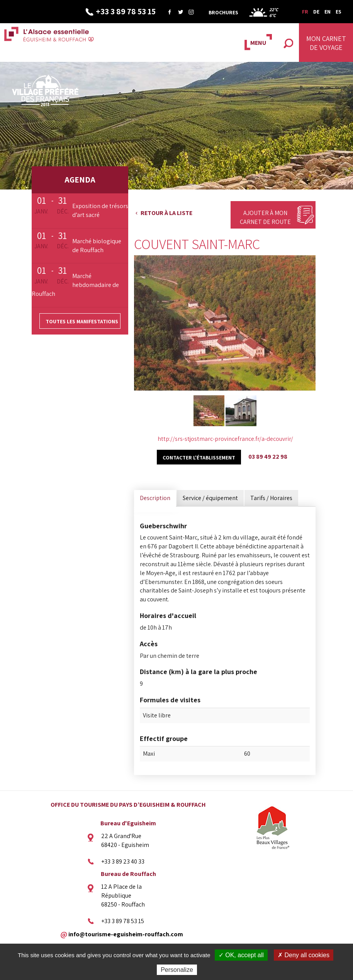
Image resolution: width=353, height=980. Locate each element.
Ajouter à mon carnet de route (265, 217)
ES (339, 12)
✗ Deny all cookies (304, 955)
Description (155, 498)
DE (316, 12)
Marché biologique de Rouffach (97, 246)
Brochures (223, 12)
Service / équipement (210, 498)
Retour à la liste (166, 213)
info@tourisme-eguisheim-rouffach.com (126, 934)
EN (328, 12)
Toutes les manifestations (82, 321)
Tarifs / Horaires (271, 498)
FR (305, 12)
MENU (258, 43)
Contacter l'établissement (199, 458)
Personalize (177, 970)
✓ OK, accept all (241, 955)
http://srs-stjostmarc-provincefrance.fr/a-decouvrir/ (225, 439)
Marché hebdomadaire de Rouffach (75, 285)
